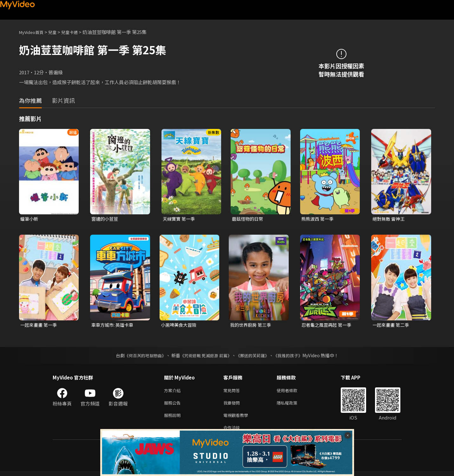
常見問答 (233, 392)
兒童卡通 (76, 32)
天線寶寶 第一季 (180, 219)
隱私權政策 (292, 405)
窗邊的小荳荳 (106, 219)
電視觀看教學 (238, 419)
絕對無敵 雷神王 (390, 219)
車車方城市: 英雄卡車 (114, 326)
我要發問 (233, 405)
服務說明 (174, 419)
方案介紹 (174, 392)
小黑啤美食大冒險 (180, 326)
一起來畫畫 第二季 (392, 326)
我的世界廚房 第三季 (252, 326)
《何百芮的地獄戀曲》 (141, 357)
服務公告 (174, 405)
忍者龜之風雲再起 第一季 (328, 326)
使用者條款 (292, 392)
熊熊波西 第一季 (319, 219)
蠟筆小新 (30, 219)
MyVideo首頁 (33, 32)
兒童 (57, 32)
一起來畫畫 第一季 (40, 326)
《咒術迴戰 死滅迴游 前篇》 (205, 357)
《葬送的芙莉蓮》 (255, 357)
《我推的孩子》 (293, 357)
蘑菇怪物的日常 (249, 219)
